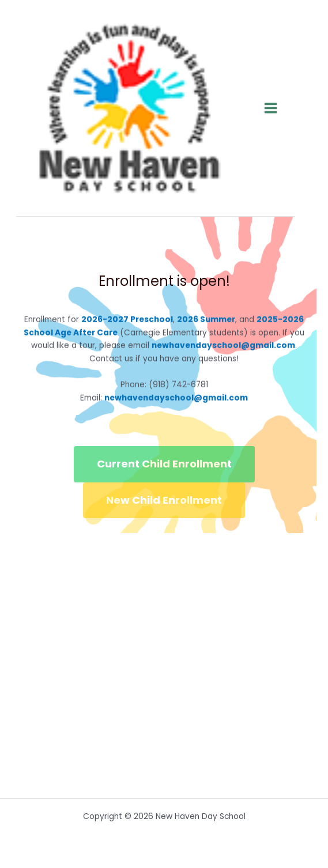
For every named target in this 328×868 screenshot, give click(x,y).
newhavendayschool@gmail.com (223, 346)
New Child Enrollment (164, 500)
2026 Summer (206, 319)
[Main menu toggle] (271, 108)
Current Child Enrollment (164, 464)
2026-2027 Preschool (127, 319)
